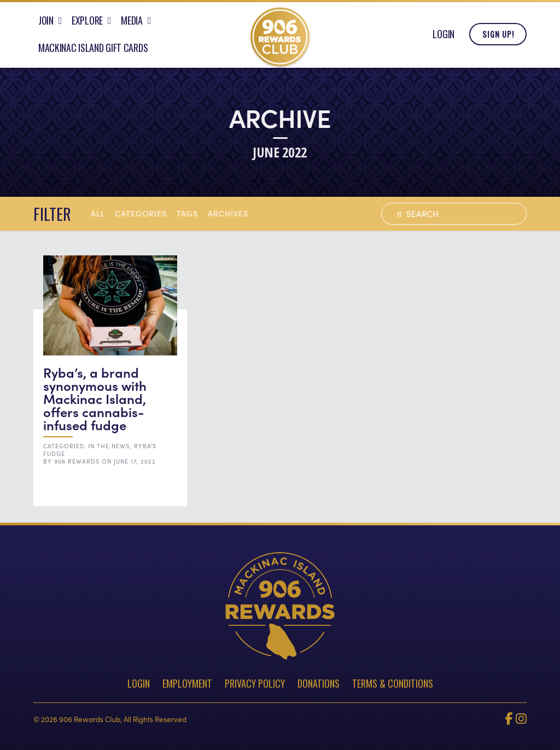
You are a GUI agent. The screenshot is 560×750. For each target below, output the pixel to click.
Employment (187, 683)
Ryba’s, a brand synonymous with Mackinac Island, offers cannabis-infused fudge (95, 398)
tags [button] (187, 213)
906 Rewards (77, 461)
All (98, 213)
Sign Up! (498, 37)
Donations (319, 683)
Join (46, 24)
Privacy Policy (255, 683)
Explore (87, 24)
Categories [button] (141, 213)
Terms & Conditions (393, 683)
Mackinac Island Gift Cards (93, 51)
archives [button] (228, 213)
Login (444, 37)
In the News (109, 446)
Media (132, 24)
